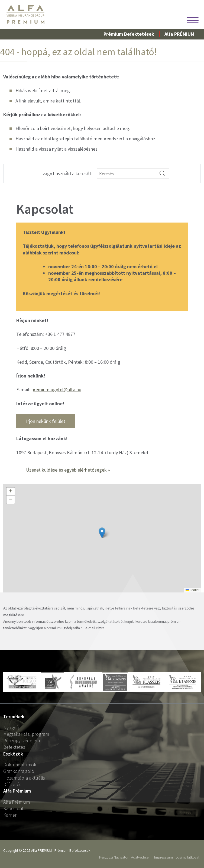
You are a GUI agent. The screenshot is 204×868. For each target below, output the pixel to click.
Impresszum (163, 857)
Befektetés (14, 747)
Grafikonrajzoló (19, 771)
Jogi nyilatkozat (187, 857)
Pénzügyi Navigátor (114, 857)
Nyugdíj (11, 728)
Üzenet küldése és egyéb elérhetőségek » (68, 470)
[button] (102, 533)
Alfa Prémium (17, 802)
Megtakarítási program (26, 734)
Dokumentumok (20, 765)
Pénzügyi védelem (22, 741)
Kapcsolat (13, 808)
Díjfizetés (12, 784)
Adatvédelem (141, 857)
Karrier (10, 815)
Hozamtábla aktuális (24, 778)
